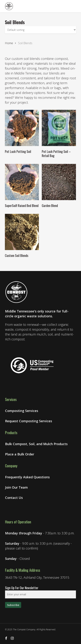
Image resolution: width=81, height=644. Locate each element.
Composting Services (22, 411)
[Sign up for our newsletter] (13, 605)
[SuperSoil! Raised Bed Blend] (22, 182)
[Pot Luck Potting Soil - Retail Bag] (59, 128)
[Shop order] (40, 30)
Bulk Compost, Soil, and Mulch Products (36, 444)
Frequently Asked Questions (27, 477)
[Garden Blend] (59, 182)
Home (9, 43)
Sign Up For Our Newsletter (22, 588)
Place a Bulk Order (20, 454)
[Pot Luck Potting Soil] (22, 128)
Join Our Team (16, 487)
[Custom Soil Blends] (22, 232)
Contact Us (14, 498)
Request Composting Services (29, 421)
